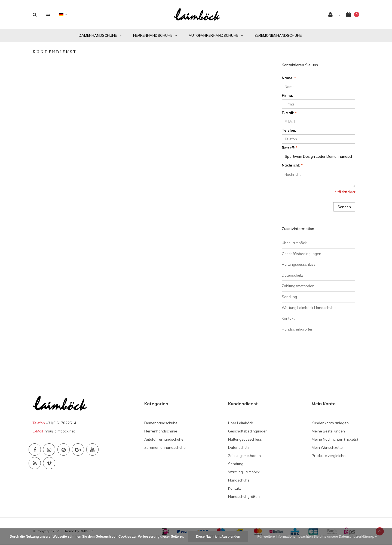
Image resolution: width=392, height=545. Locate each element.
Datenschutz (292, 275)
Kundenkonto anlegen (330, 423)
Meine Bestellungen (328, 431)
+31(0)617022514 (61, 423)
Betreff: (290, 148)
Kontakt (288, 318)
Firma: (287, 95)
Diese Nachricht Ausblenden (218, 537)
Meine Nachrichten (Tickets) (335, 439)
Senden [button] (344, 207)
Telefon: (289, 130)
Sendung (289, 297)
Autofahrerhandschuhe (216, 35)
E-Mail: (289, 113)
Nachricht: (292, 165)
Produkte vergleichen (330, 456)
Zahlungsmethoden (298, 286)
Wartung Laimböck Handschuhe (309, 308)
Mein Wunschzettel (328, 447)
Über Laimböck (294, 243)
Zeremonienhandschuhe (278, 35)
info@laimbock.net (59, 431)
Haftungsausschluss (299, 264)
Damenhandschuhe (100, 35)
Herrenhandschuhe (155, 35)
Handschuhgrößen (298, 329)
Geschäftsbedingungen (301, 254)
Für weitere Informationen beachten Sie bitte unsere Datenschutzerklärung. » (317, 537)
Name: (289, 78)
